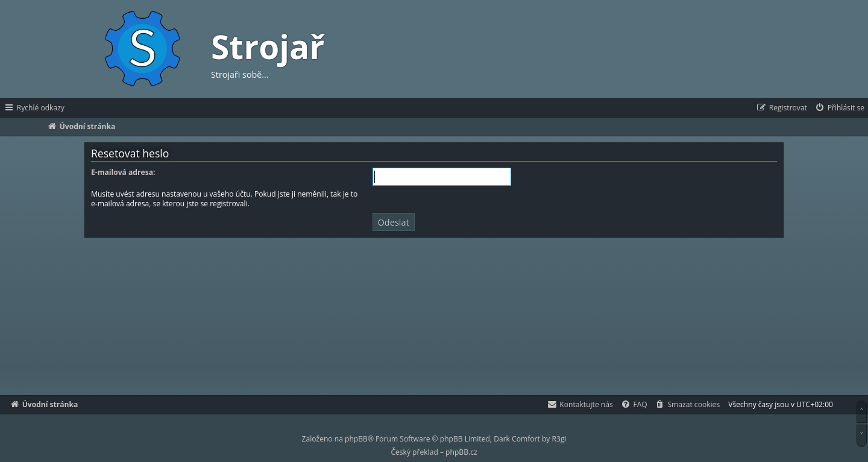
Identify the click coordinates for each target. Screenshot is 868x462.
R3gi (559, 439)
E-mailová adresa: (123, 172)
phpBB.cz (461, 452)
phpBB (356, 439)
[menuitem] (839, 108)
